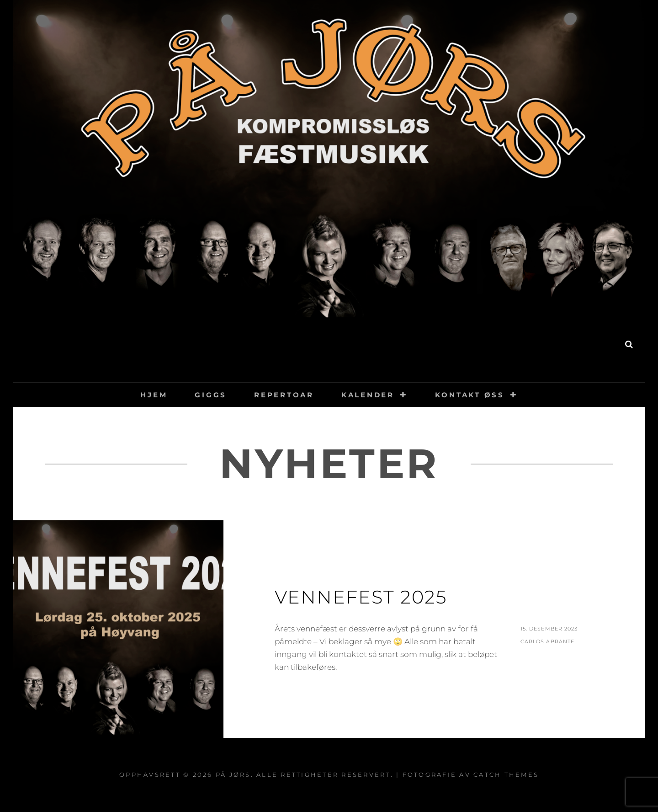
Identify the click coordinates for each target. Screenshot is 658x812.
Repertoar (284, 395)
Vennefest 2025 (361, 597)
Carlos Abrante (547, 641)
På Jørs (329, 349)
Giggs (211, 395)
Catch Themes (506, 775)
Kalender (368, 395)
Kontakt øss (470, 395)
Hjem (154, 395)
